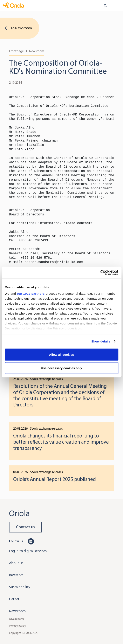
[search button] (104, 6)
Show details (101, 341)
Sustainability (20, 587)
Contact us (25, 527)
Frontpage (16, 51)
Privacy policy (18, 626)
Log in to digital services (28, 551)
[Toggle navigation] (117, 6)
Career (14, 599)
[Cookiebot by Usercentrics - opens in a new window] (100, 273)
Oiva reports (16, 619)
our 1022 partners (31, 294)
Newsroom (37, 51)
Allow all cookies (61, 354)
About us (16, 563)
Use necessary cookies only (61, 368)
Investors (16, 575)
